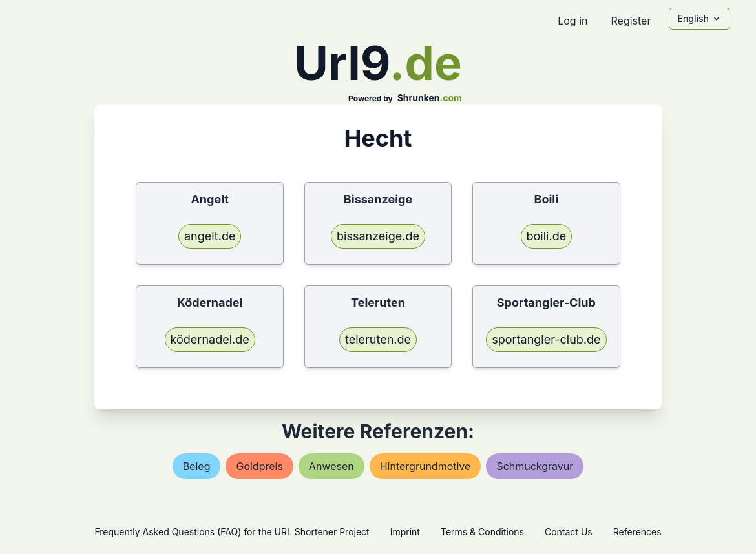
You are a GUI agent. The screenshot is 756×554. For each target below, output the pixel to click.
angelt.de (210, 236)
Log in (572, 21)
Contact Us (569, 532)
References (637, 532)
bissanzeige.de (378, 236)
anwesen (331, 466)
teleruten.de (378, 339)
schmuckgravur (535, 466)
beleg (197, 466)
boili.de (547, 236)
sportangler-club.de (546, 339)
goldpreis (259, 466)
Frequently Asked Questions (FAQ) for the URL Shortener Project (232, 532)
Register (631, 21)
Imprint (405, 532)
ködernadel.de (210, 339)
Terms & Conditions (482, 532)
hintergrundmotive (425, 466)
